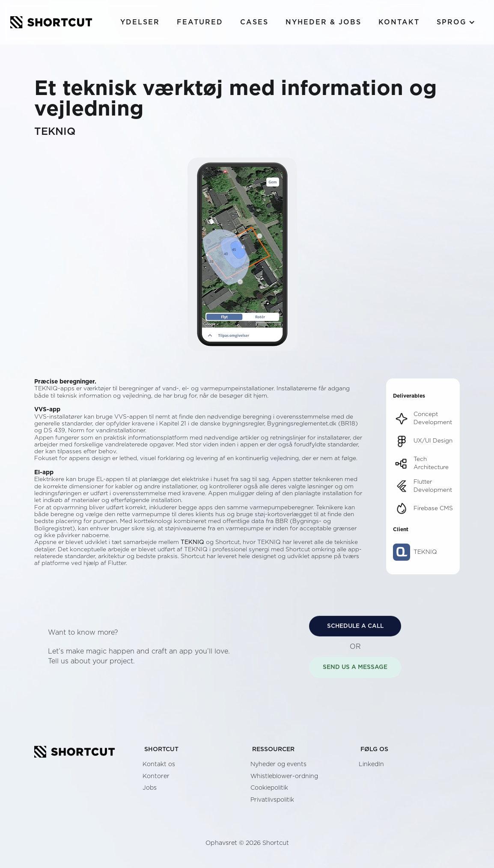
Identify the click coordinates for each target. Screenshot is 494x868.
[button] (456, 22)
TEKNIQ (192, 542)
